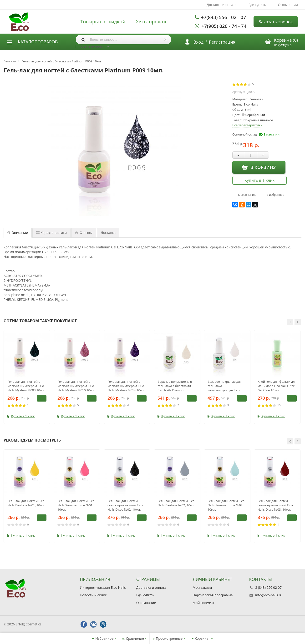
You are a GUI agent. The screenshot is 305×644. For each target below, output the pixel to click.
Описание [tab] (18, 233)
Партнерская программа (213, 595)
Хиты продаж (151, 22)
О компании (288, 5)
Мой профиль (204, 603)
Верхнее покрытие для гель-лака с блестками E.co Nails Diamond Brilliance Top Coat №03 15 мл (177, 386)
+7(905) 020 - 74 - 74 (224, 26)
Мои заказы (202, 587)
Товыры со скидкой (103, 22)
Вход (198, 42)
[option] (27, 377)
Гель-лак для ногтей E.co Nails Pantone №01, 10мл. (26, 503)
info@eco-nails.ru (269, 595)
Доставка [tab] (108, 233)
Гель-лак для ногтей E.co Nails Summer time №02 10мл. (226, 505)
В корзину (259, 167)
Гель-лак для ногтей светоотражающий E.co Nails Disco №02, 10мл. (125, 505)
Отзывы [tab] (84, 233)
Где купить (257, 5)
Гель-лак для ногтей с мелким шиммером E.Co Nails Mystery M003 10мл (26, 386)
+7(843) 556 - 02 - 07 (224, 17)
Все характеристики (247, 125)
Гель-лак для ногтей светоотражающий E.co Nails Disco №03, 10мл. (275, 505)
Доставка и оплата (222, 5)
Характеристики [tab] (52, 233)
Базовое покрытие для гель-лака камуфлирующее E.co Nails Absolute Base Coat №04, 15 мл (225, 386)
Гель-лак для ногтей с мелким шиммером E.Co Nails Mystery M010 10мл (76, 386)
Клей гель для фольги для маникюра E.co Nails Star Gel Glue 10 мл (277, 386)
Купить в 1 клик (259, 180)
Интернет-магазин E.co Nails (103, 587)
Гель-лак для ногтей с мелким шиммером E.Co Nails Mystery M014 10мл (126, 386)
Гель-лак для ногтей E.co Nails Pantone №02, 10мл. (176, 503)
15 (279, 405)
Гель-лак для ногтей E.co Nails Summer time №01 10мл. (76, 505)
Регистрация (222, 42)
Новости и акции (94, 595)
